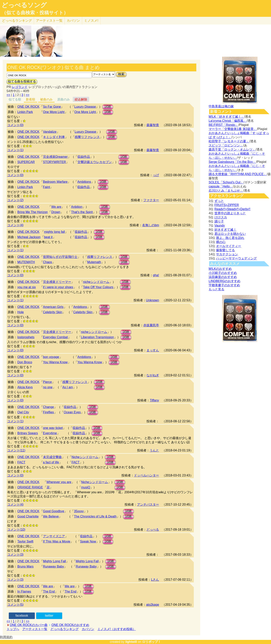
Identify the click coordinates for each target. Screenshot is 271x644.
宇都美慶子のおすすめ (224, 285)
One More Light (54, 112)
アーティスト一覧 (35, 629)
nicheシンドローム (96, 282)
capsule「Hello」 (221, 186)
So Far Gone (52, 107)
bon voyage (51, 357)
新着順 (31, 99)
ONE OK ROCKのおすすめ (70, 625)
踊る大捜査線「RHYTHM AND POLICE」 (238, 174)
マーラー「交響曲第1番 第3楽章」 (233, 129)
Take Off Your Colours (98, 287)
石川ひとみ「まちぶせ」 (226, 191)
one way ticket (53, 428)
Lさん (155, 580)
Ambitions (84, 182)
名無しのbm (151, 225)
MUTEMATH (26, 262)
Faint (47, 187)
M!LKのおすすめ (220, 269)
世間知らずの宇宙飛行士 (60, 257)
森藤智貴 (153, 125)
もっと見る (216, 289)
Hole (21, 312)
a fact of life (51, 462)
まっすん (153, 350)
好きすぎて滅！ (225, 230)
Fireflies (48, 412)
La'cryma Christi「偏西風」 (228, 121)
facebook (22, 616)
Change (48, 407)
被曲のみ (46, 99)
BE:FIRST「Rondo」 (223, 125)
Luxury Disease (85, 107)
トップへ (13, 629)
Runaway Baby (54, 566)
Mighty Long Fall (54, 561)
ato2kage (153, 605)
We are (56, 207)
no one (48, 387)
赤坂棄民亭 (151, 325)
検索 (121, 74)
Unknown (153, 300)
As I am (68, 387)
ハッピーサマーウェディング (236, 258)
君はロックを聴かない (230, 234)
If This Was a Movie (57, 541)
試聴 (108, 107)
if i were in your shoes (58, 287)
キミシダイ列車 (54, 137)
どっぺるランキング (65, 629)
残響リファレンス (87, 137)
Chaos (48, 262)
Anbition (77, 207)
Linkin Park (25, 112)
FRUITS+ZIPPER (227, 205)
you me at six (27, 287)
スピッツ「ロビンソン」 (226, 145)
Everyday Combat (55, 337)
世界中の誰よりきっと (230, 213)
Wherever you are (59, 482)
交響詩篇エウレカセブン (95, 162)
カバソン (73, 21)
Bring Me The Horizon (33, 212)
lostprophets (26, 337)
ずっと (219, 201)
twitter (49, 616)
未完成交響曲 (52, 457)
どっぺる (17, 21)
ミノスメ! (91, 21)
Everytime (50, 433)
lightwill (131, 642)
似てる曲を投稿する (22, 81)
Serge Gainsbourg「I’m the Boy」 (232, 162)
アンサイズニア (54, 536)
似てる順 (15, 99)
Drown (56, 212)
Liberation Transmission (97, 337)
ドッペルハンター (146, 475)
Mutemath (94, 262)
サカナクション (227, 254)
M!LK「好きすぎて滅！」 (226, 117)
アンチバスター (148, 505)
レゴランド (20, 87)
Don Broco (25, 362)
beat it (48, 237)
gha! (156, 275)
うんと (154, 450)
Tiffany (154, 400)
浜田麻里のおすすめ (223, 277)
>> (27, 95)
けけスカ (221, 217)
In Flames (24, 592)
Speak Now (88, 541)
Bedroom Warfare (55, 182)
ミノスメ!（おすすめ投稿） (117, 629)
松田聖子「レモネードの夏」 (229, 141)
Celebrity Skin (53, 312)
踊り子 (219, 221)
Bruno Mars (26, 566)
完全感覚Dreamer (55, 157)
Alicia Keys (25, 387)
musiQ (86, 487)
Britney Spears (28, 433)
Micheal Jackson (29, 237)
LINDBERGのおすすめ (224, 281)
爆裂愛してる (225, 250)
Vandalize (50, 132)
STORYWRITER (55, 162)
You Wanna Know (55, 362)
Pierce (47, 382)
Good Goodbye (54, 511)
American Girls (53, 307)
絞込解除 (81, 99)
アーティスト (49, 21)
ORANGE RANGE (30, 487)
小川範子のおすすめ (223, 273)
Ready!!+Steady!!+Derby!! (232, 209)
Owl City (23, 412)
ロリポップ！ (152, 642)
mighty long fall (54, 232)
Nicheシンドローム (85, 457)
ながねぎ (153, 375)
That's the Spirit (82, 212)
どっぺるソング (24, 5)
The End (49, 592)
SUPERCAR (26, 162)
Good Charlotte (28, 516)
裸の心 (221, 242)
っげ (156, 175)
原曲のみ (64, 99)
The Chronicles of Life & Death (95, 516)
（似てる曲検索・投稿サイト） (35, 13)
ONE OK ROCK (28, 107)
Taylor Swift (25, 541)
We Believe (51, 516)
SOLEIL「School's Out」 (226, 182)
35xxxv (79, 511)
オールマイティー (229, 246)
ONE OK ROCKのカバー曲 (29, 625)
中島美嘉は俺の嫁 (221, 106)
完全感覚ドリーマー (57, 282)
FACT (21, 462)
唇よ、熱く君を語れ (230, 238)
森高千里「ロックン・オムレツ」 (232, 149)
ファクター (151, 200)
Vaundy (220, 226)
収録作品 (84, 157)
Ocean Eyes (72, 412)
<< (9, 95)
